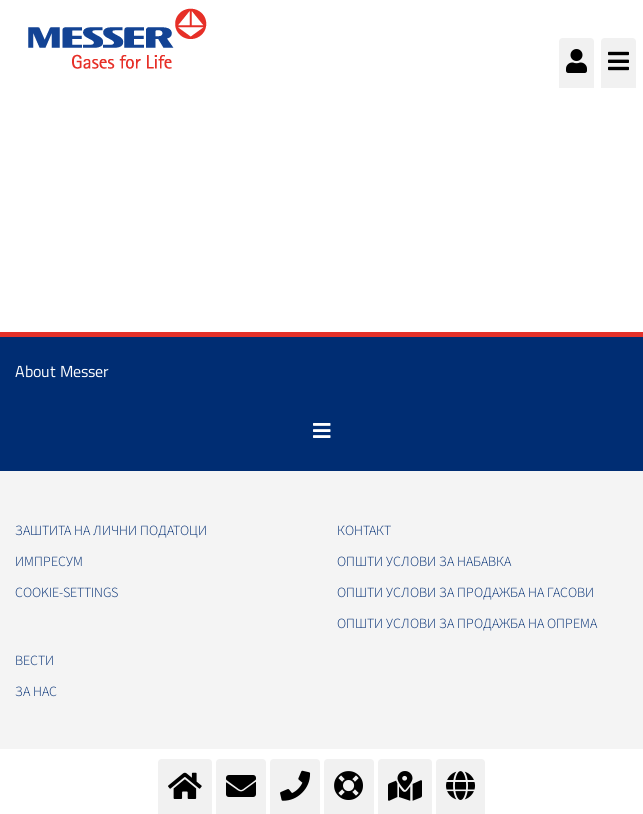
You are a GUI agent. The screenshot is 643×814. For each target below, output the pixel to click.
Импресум (49, 562)
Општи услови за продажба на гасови (465, 593)
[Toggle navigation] (322, 431)
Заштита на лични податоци (111, 531)
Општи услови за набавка (424, 562)
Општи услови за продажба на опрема (467, 624)
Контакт (364, 531)
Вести (34, 661)
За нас (36, 692)
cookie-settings (66, 593)
